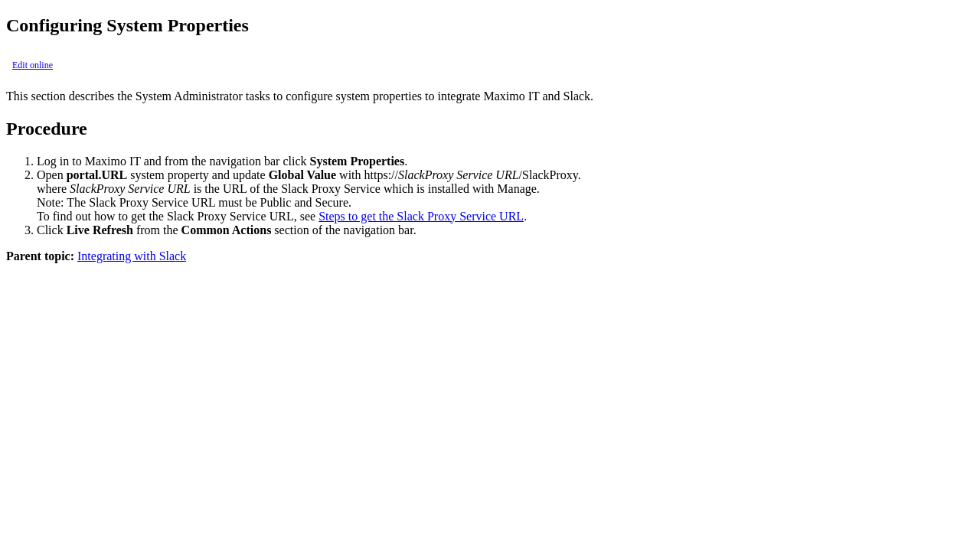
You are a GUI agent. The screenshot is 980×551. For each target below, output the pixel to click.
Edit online (33, 65)
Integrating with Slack (132, 256)
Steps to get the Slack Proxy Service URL (421, 216)
